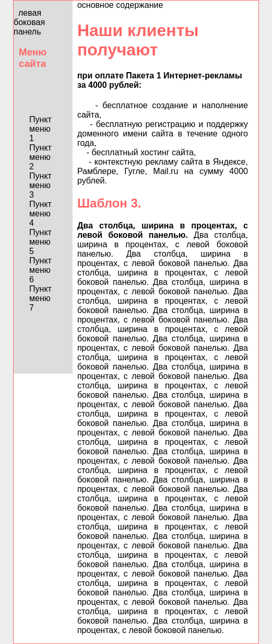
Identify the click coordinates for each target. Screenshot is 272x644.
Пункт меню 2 (40, 157)
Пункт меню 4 (40, 214)
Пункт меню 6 (40, 270)
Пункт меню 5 (40, 242)
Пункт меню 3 (40, 185)
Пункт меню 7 (40, 298)
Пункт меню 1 (40, 129)
